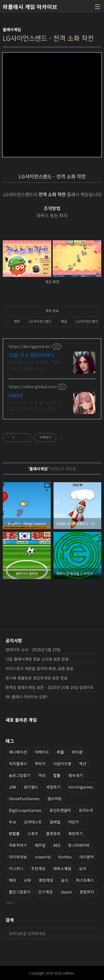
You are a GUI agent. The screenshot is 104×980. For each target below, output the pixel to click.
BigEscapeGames (25, 810)
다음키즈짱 (62, 764)
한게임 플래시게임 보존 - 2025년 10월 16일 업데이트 (50, 687)
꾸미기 (40, 764)
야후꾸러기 (18, 845)
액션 (83, 764)
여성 (42, 775)
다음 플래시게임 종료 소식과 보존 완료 (37, 659)
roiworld (43, 857)
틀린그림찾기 (20, 892)
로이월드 (31, 787)
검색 (93, 933)
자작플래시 (18, 764)
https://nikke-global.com (32, 387)
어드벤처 (87, 857)
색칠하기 (53, 787)
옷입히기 (87, 892)
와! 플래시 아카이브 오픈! (27, 697)
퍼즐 (60, 752)
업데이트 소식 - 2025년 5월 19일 (33, 650)
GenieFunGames (24, 799)
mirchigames (81, 787)
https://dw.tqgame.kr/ (30, 346)
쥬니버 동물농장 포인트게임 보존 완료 (37, 678)
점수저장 (55, 799)
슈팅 (27, 880)
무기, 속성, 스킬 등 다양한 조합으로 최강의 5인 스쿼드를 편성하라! (35, 406)
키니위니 (16, 868)
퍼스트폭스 (85, 880)
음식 (65, 880)
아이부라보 (18, 857)
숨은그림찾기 (20, 775)
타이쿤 (77, 752)
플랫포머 (53, 833)
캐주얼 (40, 845)
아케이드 (42, 752)
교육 (12, 787)
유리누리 (86, 810)
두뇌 (12, 822)
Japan (66, 892)
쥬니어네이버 (79, 845)
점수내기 (75, 775)
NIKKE (16, 395)
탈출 (57, 775)
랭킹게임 (46, 880)
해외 (12, 880)
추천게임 (38, 868)
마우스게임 (62, 868)
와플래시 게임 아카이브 (30, 7)
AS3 (57, 845)
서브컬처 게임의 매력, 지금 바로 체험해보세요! (34, 365)
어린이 (74, 822)
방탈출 (14, 833)
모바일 (55, 822)
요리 (83, 868)
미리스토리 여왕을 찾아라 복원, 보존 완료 (40, 668)
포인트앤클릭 (60, 810)
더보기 (10, 902)
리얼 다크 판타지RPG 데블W (35, 355)
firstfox (65, 857)
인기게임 (45, 892)
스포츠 (33, 833)
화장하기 (75, 833)
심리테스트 (33, 822)
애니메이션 (18, 752)
